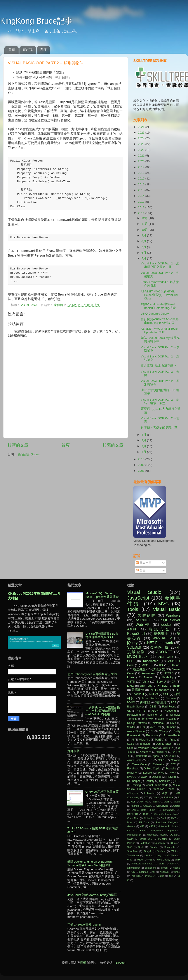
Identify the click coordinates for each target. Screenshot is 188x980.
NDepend (170, 711)
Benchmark (169, 810)
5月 (144, 258)
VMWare (172, 855)
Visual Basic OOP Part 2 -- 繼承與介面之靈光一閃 (160, 265)
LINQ (131, 686)
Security (150, 781)
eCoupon (133, 793)
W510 (140, 860)
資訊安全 (160, 629)
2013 (142, 202)
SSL (166, 694)
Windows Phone (164, 789)
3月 (144, 440)
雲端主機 (141, 756)
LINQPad (156, 830)
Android (135, 806)
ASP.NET (143, 620)
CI (152, 731)
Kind (143, 830)
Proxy (173, 740)
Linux (131, 677)
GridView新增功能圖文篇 (102, 792)
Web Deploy (164, 860)
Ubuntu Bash (164, 744)
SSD (173, 723)
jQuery (132, 643)
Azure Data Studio (144, 810)
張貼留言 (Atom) (29, 454)
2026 (142, 127)
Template (145, 744)
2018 (142, 173)
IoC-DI (131, 830)
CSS (130, 661)
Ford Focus (169, 707)
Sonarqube (170, 847)
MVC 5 (146, 665)
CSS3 (153, 707)
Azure (132, 629)
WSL (150, 860)
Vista (146, 682)
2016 (142, 184)
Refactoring (134, 715)
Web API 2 (162, 638)
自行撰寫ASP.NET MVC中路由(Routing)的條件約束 (160, 321)
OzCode (157, 777)
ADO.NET (164, 652)
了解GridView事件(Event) (84, 925)
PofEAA (160, 740)
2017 (142, 179)
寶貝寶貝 (161, 702)
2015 (142, 190)
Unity (159, 855)
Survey (148, 677)
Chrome (176, 760)
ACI (133, 802)
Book (161, 719)
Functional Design (166, 822)
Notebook (158, 723)
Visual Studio (144, 592)
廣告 (165, 793)
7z (179, 797)
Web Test (156, 727)
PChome (163, 839)
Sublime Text (155, 715)
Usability (168, 677)
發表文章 (144, 563)
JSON (155, 711)
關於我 (28, 50)
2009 (142, 465)
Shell (141, 847)
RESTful (171, 777)
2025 (142, 133)
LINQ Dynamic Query (155, 314)
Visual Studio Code (157, 785)
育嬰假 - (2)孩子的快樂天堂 (159, 427)
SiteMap (154, 847)
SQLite (173, 843)
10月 (145, 230)
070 (146, 797)
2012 (142, 207)
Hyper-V (132, 773)
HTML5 (169, 673)
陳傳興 (59, 305)
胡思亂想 (139, 669)
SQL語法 (134, 647)
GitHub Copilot (153, 769)
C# (174, 682)
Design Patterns (137, 723)
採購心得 (162, 752)
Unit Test (146, 686)
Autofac (176, 806)
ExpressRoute (172, 735)
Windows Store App (142, 864)
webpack (164, 872)
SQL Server (171, 620)
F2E (173, 764)
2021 (142, 156)
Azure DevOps (150, 698)
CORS (162, 760)
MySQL (132, 777)
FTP (178, 690)
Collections (150, 818)
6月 (144, 253)
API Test (144, 802)
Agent (177, 802)
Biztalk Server (136, 707)
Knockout (138, 694)
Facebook (133, 769)
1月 (144, 452)
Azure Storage (136, 731)
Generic (131, 826)
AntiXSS (147, 806)
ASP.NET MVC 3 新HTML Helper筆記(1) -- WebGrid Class (159, 295)
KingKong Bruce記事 (36, 21)
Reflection (145, 843)
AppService (162, 806)
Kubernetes (151, 661)
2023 (142, 144)
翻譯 (171, 876)
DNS (163, 818)
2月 (144, 446)
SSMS (131, 727)
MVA (161, 773)
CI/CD (146, 814)
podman (144, 872)
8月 (144, 241)
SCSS (131, 744)
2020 (142, 161)
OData (173, 835)
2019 (142, 167)
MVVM (131, 702)
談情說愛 (158, 669)
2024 (142, 138)
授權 (43, 50)
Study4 (147, 851)
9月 (144, 235)
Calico (173, 719)
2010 (142, 459)
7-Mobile (168, 797)
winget (177, 872)
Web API (143, 625)
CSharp (163, 731)
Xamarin (171, 727)
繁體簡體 (147, 615)
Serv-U (161, 682)
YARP (173, 864)
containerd (150, 868)
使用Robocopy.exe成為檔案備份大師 (92, 674)
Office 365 (146, 839)
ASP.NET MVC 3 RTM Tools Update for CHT (159, 330)
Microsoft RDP (135, 835)
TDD (178, 781)
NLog (163, 835)
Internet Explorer (168, 826)
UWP (147, 855)
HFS (142, 826)
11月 (145, 224)
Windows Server (148, 748)
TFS (174, 851)
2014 (142, 196)
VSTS (131, 682)
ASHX (156, 802)
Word (162, 864)
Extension (159, 764)
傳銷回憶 (145, 702)
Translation (133, 855)
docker (167, 625)
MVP (173, 773)
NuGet (154, 694)
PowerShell (136, 633)
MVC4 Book (137, 656)
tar (154, 872)
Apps (156, 756)
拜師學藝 (73, 751)
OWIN (130, 839)
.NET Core (166, 657)
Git (129, 711)
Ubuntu (176, 665)
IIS (161, 665)
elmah (164, 868)
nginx (177, 686)
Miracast (151, 835)
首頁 (12, 50)
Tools (133, 609)
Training (136, 785)
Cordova (171, 698)
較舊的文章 (113, 445)
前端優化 (168, 748)
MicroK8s (144, 740)
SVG (130, 847)
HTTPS (141, 711)
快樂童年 (146, 752)
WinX (178, 860)
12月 (145, 218)
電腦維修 (138, 690)
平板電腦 (136, 876)
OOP (144, 777)
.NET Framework (159, 643)
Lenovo (148, 773)
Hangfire (171, 769)
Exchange (152, 735)
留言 (141, 570)
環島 (162, 876)
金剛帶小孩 (159, 647)
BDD (150, 760)
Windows (173, 615)
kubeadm (150, 793)
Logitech (171, 830)
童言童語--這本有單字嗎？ (159, 366)
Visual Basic (29, 305)
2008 (142, 471)
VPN (130, 860)
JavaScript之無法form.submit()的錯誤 (92, 895)
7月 (144, 247)
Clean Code (139, 764)
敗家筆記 (150, 876)
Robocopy (160, 843)
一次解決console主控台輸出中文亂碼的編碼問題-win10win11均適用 (103, 711)
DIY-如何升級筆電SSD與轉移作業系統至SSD (102, 635)
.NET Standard (160, 690)
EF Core (144, 822)
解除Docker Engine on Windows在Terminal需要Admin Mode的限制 (90, 863)
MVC (164, 604)
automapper (134, 868)
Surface (161, 851)
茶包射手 (161, 633)
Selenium (165, 781)
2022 (142, 150)
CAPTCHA (133, 814)
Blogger (120, 963)
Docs (130, 822)
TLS (142, 727)
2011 (142, 213)
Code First (133, 818)
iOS (133, 872)
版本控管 (148, 719)
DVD (174, 818)
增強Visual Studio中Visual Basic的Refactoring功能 (158, 306)
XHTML (162, 686)
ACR (174, 702)
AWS (167, 802)
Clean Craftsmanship (165, 814)
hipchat (177, 868)
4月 (144, 435)
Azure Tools (134, 760)
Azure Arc (149, 673)
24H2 (156, 797)
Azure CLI (170, 756)
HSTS (152, 826)
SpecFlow (132, 851)
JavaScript (138, 598)
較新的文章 (18, 445)
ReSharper (134, 781)
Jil (133, 740)
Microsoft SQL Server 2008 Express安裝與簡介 (102, 595)
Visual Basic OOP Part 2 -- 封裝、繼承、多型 (160, 401)
